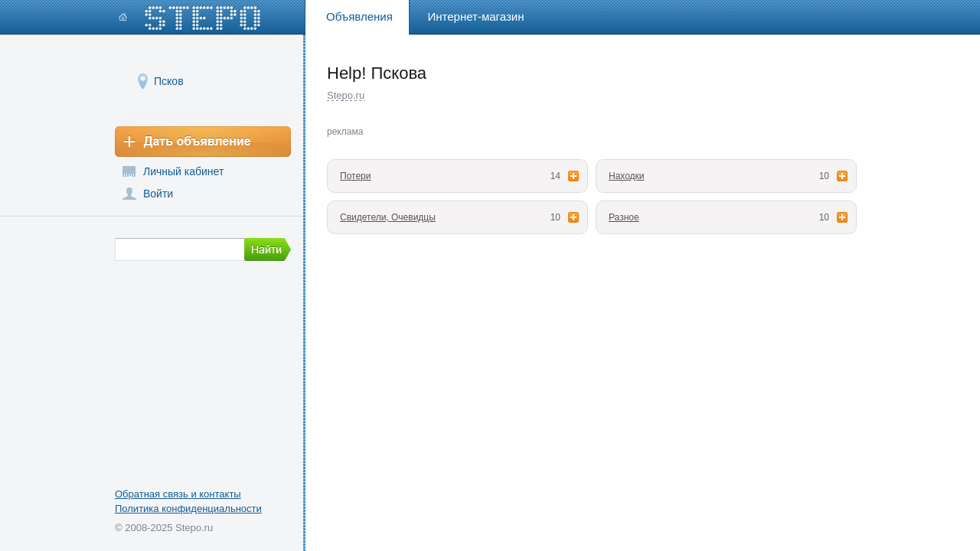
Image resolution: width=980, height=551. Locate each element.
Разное (624, 217)
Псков (169, 81)
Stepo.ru (346, 95)
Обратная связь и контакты (178, 494)
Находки (627, 176)
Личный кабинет (183, 171)
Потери (355, 176)
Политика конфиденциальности (188, 509)
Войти (158, 194)
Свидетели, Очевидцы (388, 217)
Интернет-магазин (476, 16)
